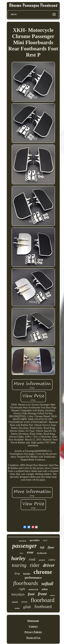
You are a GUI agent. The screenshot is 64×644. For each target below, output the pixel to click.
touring (19, 565)
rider (35, 565)
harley (18, 558)
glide (27, 607)
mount (15, 602)
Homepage (33, 621)
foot (31, 594)
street (24, 602)
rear (30, 552)
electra (52, 595)
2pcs (22, 553)
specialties (35, 540)
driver (49, 565)
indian (17, 608)
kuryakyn (18, 594)
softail (47, 584)
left (42, 547)
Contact (33, 626)
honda (27, 574)
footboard (43, 607)
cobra (52, 560)
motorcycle (33, 589)
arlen (45, 589)
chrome (43, 572)
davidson (23, 541)
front (42, 594)
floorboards (26, 583)
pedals (42, 560)
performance (33, 578)
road (32, 559)
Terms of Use (33, 638)
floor (51, 547)
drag (17, 573)
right (22, 589)
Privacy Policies (33, 632)
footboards (42, 553)
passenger (25, 546)
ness (45, 540)
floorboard (43, 600)
